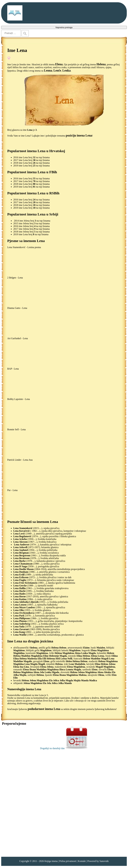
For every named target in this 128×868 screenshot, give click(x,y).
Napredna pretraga (64, 27)
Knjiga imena (51, 861)
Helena (101, 64)
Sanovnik (104, 861)
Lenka (66, 70)
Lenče (57, 70)
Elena (59, 64)
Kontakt (82, 861)
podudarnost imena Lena (44, 709)
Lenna (48, 70)
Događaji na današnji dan (64, 748)
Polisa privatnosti (68, 861)
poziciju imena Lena (79, 135)
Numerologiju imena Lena (24, 689)
